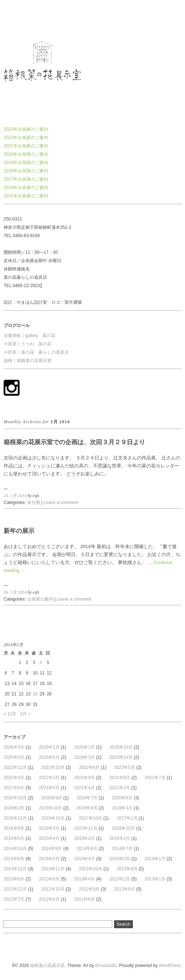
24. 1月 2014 (15, 496)
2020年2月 (14, 808)
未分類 (34, 502)
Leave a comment (61, 502)
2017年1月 (127, 818)
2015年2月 (85, 838)
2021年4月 (85, 788)
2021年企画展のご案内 (26, 146)
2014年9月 (52, 849)
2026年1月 (85, 747)
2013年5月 (49, 879)
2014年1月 (155, 859)
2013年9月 (127, 869)
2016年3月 (49, 828)
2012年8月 (124, 889)
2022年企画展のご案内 (26, 138)
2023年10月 (121, 757)
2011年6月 (85, 899)
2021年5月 (49, 788)
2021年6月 (14, 788)
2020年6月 (122, 798)
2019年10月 (50, 808)
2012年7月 (14, 899)
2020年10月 (15, 798)
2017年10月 (91, 818)
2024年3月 (85, 757)
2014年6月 (14, 859)
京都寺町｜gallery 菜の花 (30, 336)
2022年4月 (14, 778)
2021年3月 (120, 788)
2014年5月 (49, 859)
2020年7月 (87, 798)
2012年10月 (53, 889)
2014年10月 (15, 849)
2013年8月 (14, 879)
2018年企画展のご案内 (26, 171)
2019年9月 (87, 808)
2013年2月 (120, 879)
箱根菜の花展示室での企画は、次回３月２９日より (74, 442)
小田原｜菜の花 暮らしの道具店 (36, 352)
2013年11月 (53, 869)
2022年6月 (89, 767)
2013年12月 (15, 869)
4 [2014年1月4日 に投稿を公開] (41, 663)
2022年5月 (124, 767)
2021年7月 (155, 778)
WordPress (170, 966)
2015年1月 (120, 838)
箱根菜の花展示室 (21, 20)
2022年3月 (49, 778)
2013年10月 (91, 869)
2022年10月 (53, 767)
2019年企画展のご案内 (26, 163)
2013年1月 (155, 879)
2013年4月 (85, 879)
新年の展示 (19, 531)
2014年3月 (120, 859)
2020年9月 (52, 798)
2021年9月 (85, 778)
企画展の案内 (40, 599)
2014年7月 (122, 849)
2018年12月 (15, 818)
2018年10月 (53, 818)
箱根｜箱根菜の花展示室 (28, 361)
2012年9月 (89, 889)
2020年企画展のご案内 (26, 154)
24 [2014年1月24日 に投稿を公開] (35, 694)
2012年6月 (49, 899)
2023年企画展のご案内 (26, 129)
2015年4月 (49, 838)
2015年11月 (86, 828)
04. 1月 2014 (15, 592)
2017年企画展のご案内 (26, 179)
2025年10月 (121, 747)
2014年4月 (85, 859)
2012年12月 (15, 889)
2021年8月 (120, 778)
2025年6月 (14, 757)
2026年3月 (14, 747)
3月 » (25, 714)
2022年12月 (15, 767)
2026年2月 (49, 747)
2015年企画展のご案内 (26, 196)
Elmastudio (106, 966)
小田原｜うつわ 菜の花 (28, 344)
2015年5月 (14, 838)
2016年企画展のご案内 (26, 188)
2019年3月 (122, 808)
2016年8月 (14, 828)
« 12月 (10, 714)
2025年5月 (49, 757)
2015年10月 (123, 828)
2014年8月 (87, 849)
